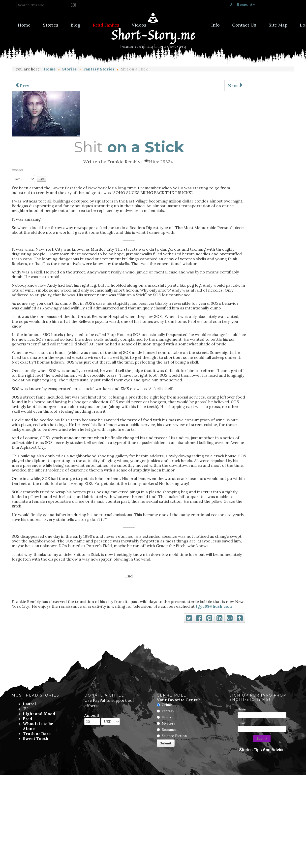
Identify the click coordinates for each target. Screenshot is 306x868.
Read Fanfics (106, 25)
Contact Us (244, 25)
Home (24, 25)
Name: (242, 709)
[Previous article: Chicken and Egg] (22, 86)
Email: (242, 723)
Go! (73, 5)
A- (232, 4)
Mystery (168, 723)
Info (215, 25)
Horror (168, 717)
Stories (51, 25)
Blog (76, 25)
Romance (169, 730)
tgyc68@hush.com (214, 606)
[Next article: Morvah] (235, 86)
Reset (242, 4)
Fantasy (168, 711)
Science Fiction (174, 736)
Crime (167, 705)
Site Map (278, 25)
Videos (139, 25)
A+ (252, 4)
